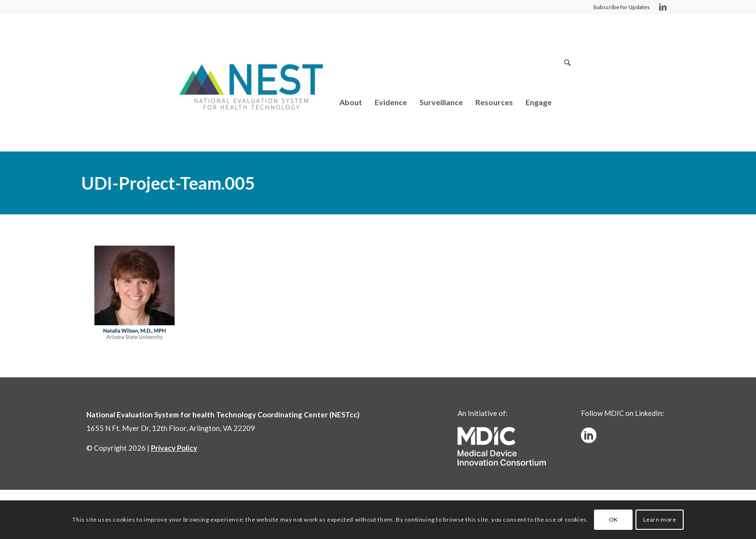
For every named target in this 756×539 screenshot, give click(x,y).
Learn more (660, 519)
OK (614, 519)
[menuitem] (351, 102)
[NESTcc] (251, 88)
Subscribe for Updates (622, 7)
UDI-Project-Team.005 (168, 183)
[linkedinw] (589, 435)
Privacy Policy (174, 448)
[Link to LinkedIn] (662, 7)
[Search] (567, 102)
